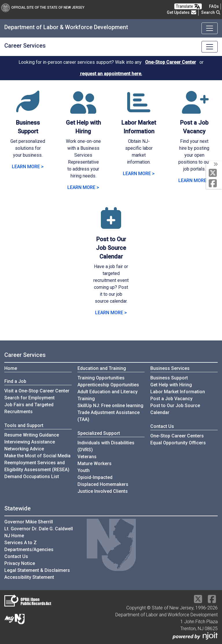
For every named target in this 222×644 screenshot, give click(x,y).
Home (11, 368)
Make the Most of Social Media (37, 456)
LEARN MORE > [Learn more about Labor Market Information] (139, 174)
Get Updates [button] (182, 12)
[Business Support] (28, 109)
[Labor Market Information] (139, 109)
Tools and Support (24, 425)
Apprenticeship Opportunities (108, 385)
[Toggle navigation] (210, 28)
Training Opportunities (101, 378)
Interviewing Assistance (30, 442)
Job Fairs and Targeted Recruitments (29, 408)
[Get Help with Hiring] (83, 109)
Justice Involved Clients (103, 491)
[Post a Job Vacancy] (194, 109)
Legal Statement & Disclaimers (37, 570)
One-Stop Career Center (171, 62)
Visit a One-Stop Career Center (37, 391)
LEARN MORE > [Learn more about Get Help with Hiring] (83, 187)
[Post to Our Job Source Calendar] (111, 226)
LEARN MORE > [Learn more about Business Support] (28, 167)
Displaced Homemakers (103, 484)
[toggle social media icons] (215, 164)
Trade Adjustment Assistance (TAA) (109, 416)
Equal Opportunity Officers (178, 443)
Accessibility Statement (29, 577)
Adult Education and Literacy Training (108, 395)
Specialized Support (99, 433)
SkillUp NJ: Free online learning (110, 406)
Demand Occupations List (32, 477)
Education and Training (102, 368)
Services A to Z (21, 543)
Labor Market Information (178, 392)
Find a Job (15, 381)
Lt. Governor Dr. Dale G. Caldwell (39, 529)
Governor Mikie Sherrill (29, 522)
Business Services (170, 368)
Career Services (25, 46)
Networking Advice (24, 449)
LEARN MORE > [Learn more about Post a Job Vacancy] (194, 180)
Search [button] (211, 12)
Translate (188, 6)
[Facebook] (214, 184)
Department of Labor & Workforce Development (66, 27)
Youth (84, 470)
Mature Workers (95, 464)
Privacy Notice (20, 563)
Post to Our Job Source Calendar (175, 409)
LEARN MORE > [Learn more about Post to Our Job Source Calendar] (111, 313)
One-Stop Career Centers (177, 436)
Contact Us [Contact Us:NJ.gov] (16, 556)
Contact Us (162, 426)
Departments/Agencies (29, 550)
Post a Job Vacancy (171, 399)
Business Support (169, 378)
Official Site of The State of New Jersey (43, 8)
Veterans (87, 457)
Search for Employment (29, 398)
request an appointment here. (111, 74)
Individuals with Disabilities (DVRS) (106, 446)
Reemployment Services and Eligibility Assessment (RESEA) (37, 466)
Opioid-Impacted (95, 477)
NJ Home (14, 536)
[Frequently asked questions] (214, 6)
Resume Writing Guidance (32, 435)
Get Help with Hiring (171, 385)
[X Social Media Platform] (214, 173)
